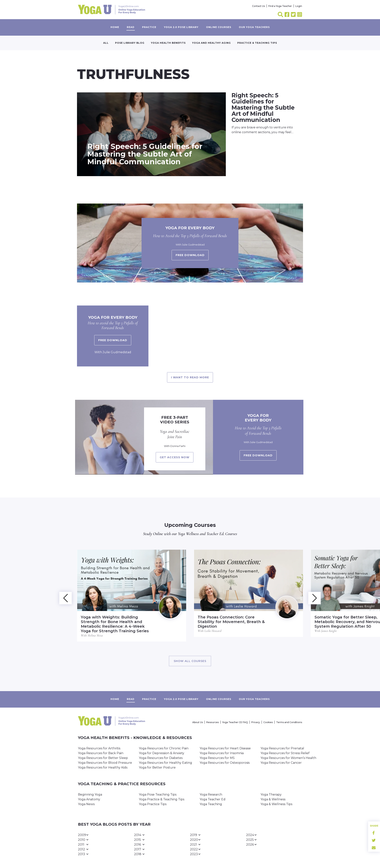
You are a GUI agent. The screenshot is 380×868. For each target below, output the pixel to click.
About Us (198, 722)
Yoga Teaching (211, 804)
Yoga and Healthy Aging (211, 43)
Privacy (256, 722)
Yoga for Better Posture (157, 767)
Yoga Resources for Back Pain (101, 753)
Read (131, 27)
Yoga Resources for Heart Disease (225, 748)
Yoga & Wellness (273, 799)
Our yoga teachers (254, 27)
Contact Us (258, 6)
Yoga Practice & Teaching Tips (162, 799)
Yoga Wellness (188, 534)
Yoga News (86, 804)
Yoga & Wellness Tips (276, 804)
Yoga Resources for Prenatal (282, 748)
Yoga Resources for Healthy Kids (103, 767)
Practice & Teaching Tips (257, 43)
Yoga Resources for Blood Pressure (105, 763)
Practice (149, 27)
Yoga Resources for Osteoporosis (225, 763)
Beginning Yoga (90, 795)
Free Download (113, 340)
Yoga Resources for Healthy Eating (165, 763)
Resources (213, 722)
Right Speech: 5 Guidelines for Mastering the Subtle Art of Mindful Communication (145, 154)
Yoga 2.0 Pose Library (181, 27)
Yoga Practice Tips (153, 804)
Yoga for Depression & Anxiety (162, 753)
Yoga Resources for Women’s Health (288, 758)
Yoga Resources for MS (217, 758)
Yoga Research (211, 795)
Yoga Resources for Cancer (281, 763)
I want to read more (190, 377)
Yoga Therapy (271, 795)
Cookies (268, 722)
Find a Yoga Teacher (280, 6)
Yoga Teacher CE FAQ (235, 722)
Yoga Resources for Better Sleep (103, 758)
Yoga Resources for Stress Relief (285, 753)
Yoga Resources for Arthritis (99, 748)
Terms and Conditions (289, 722)
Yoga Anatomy (89, 799)
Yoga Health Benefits (168, 43)
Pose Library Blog (130, 43)
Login (299, 6)
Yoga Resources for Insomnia (222, 753)
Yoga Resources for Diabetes (161, 758)
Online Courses (219, 27)
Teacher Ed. (215, 534)
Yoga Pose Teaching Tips (158, 795)
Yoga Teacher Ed (213, 799)
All (106, 43)
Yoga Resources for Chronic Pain (164, 748)
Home (115, 27)
